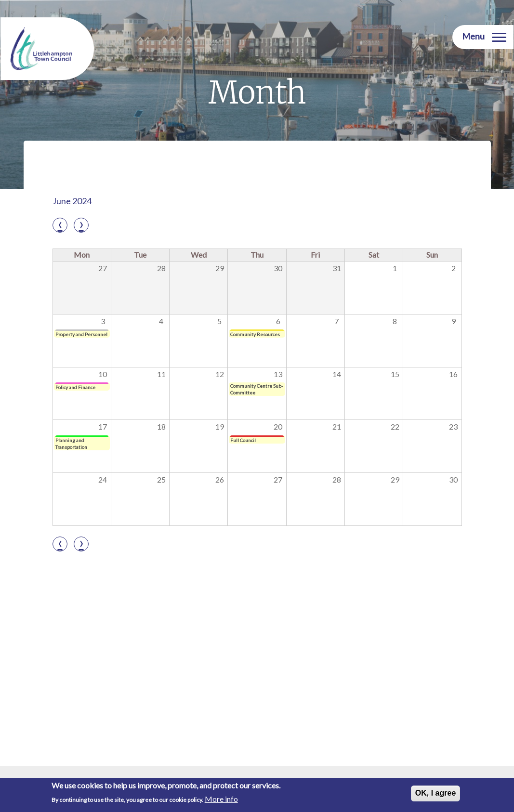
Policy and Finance (75, 387)
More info (221, 799)
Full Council (243, 440)
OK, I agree (435, 793)
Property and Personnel (81, 334)
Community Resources (255, 334)
